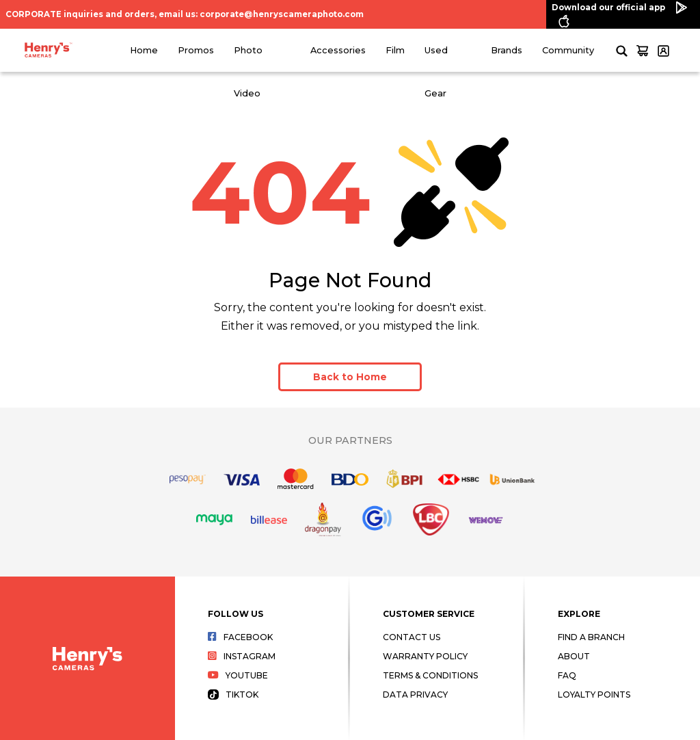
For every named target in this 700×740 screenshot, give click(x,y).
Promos (196, 50)
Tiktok (233, 695)
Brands (507, 50)
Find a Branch (591, 637)
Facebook (240, 637)
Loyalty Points (594, 695)
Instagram (242, 656)
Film (395, 50)
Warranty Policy (425, 656)
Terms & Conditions (430, 675)
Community (568, 50)
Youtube (238, 675)
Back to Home (350, 377)
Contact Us (412, 637)
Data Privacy (415, 695)
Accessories (338, 50)
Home (144, 50)
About (574, 656)
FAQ (567, 675)
